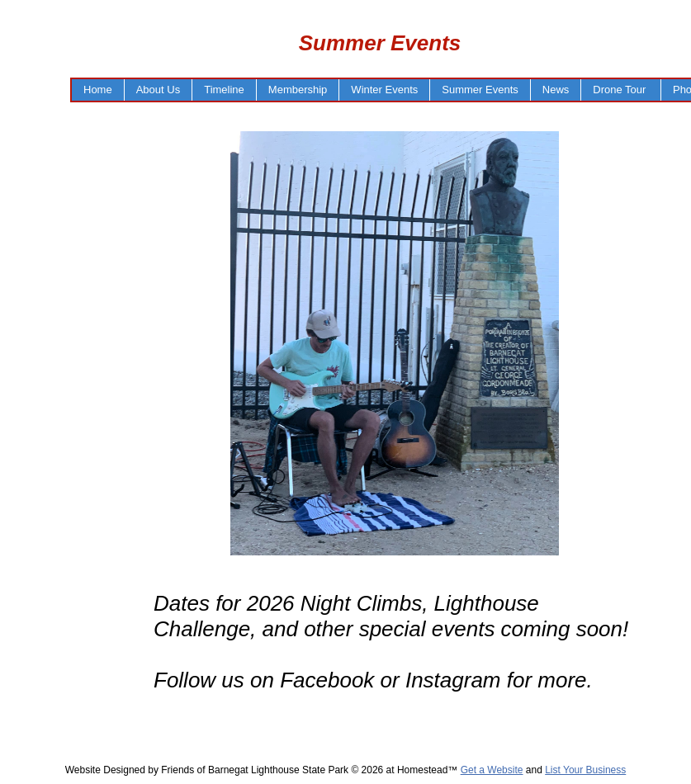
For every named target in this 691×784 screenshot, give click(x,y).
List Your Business (585, 770)
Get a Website (492, 770)
